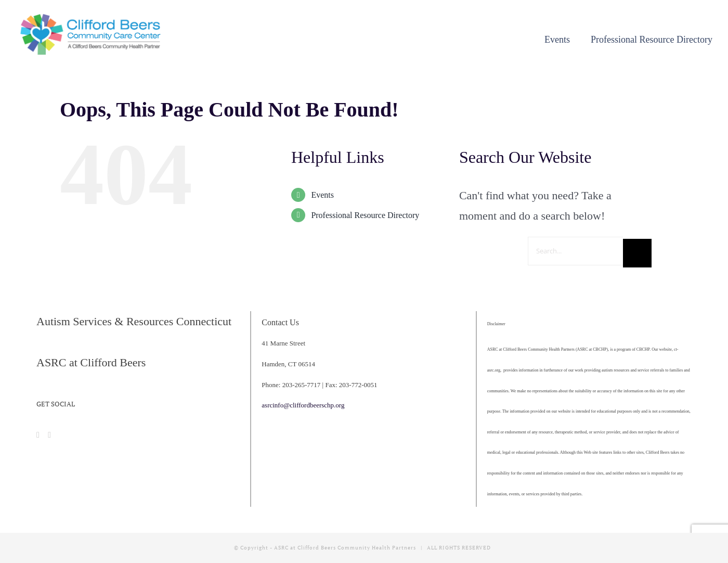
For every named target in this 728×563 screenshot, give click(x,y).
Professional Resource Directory (365, 215)
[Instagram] (49, 435)
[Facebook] (38, 435)
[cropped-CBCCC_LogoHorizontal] (92, 17)
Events (322, 195)
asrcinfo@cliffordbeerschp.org (303, 405)
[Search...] (575, 251)
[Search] (637, 253)
